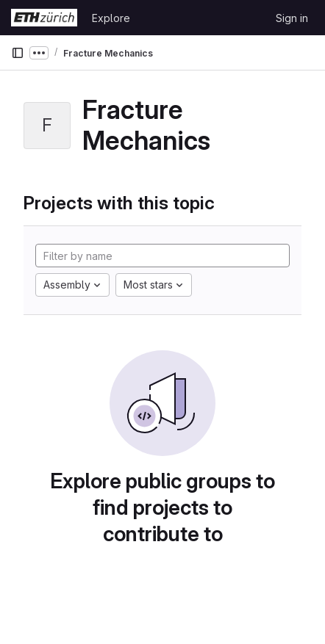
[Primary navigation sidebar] (18, 53)
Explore (111, 18)
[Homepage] (44, 18)
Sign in (292, 18)
